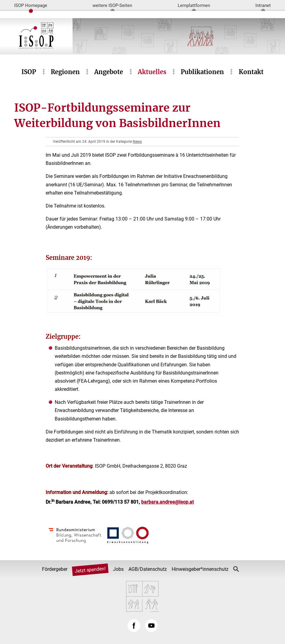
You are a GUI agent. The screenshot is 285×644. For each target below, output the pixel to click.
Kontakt (251, 72)
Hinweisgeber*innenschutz (200, 569)
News (137, 142)
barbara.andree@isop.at (167, 502)
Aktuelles (152, 72)
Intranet (263, 5)
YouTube (151, 626)
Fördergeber (55, 569)
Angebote (109, 72)
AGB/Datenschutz (148, 569)
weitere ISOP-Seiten (112, 5)
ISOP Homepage (31, 5)
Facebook (134, 626)
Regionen (65, 72)
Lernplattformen (194, 5)
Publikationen (202, 72)
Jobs (118, 569)
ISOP (29, 72)
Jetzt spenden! (90, 570)
